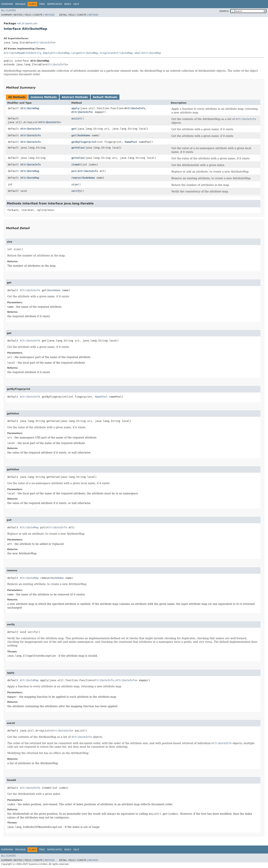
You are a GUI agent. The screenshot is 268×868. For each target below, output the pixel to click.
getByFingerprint (84, 142)
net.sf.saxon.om (27, 23)
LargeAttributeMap (85, 53)
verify (76, 191)
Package (20, 4)
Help (76, 4)
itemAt (76, 165)
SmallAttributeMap (148, 53)
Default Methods (105, 97)
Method (50, 15)
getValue (78, 148)
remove (76, 178)
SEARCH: (224, 11)
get (74, 129)
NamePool (131, 142)
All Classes (8, 10)
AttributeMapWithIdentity (23, 53)
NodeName (84, 135)
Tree (42, 4)
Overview (7, 4)
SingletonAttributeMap (116, 53)
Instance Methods (44, 97)
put (74, 171)
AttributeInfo (44, 43)
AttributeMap (30, 108)
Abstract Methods (75, 97)
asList (76, 118)
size (75, 184)
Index (68, 4)
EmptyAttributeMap (56, 53)
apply (75, 108)
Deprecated (55, 4)
